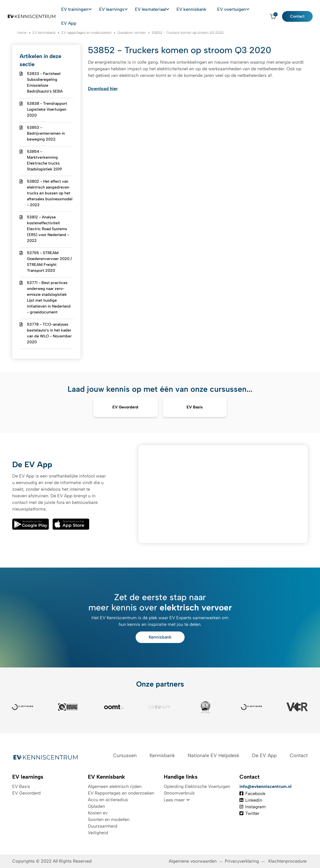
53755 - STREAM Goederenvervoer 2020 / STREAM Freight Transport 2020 (49, 262)
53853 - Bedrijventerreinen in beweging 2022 (46, 133)
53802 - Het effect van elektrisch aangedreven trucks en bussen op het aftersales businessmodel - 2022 (50, 193)
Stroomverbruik (179, 793)
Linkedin (251, 800)
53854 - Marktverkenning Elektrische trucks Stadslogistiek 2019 (44, 160)
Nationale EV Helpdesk (213, 755)
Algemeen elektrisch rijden (115, 786)
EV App (257, 9)
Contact (301, 9)
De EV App (264, 755)
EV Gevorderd (26, 793)
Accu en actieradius (108, 800)
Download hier (103, 89)
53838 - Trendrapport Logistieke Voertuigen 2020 (47, 109)
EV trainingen (81, 9)
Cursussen (125, 755)
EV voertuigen (226, 9)
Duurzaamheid (103, 826)
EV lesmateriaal (154, 9)
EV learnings (117, 9)
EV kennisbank (193, 9)
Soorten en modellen (109, 820)
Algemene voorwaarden (193, 861)
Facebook (252, 794)
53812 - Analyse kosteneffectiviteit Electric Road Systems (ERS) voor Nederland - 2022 (48, 229)
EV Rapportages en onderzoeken (121, 793)
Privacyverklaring (242, 861)
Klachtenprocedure (288, 861)
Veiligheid (98, 833)
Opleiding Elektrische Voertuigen (197, 786)
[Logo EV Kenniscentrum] (28, 10)
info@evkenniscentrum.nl (266, 786)
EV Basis (21, 786)
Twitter (249, 813)
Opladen (96, 806)
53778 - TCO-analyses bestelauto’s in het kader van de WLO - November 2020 (49, 333)
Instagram (253, 807)
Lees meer (174, 800)
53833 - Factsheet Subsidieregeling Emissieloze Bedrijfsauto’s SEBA (45, 82)
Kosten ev (98, 813)
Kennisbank (160, 637)
